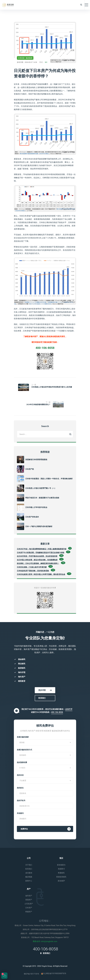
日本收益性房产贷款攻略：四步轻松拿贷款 (33, 571)
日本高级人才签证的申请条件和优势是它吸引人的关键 (52, 387)
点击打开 (69, 709)
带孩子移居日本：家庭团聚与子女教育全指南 (42, 498)
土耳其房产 (29, 904)
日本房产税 (30, 469)
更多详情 (45, 690)
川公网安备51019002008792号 (54, 973)
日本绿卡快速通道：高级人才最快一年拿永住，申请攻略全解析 (49, 479)
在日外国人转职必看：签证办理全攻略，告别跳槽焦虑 (37, 560)
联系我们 (42, 698)
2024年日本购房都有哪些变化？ (38, 404)
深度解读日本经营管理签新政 (36, 460)
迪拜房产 (29, 896)
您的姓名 (20, 788)
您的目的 (20, 775)
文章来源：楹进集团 (25, 58)
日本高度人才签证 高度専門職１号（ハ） (41, 488)
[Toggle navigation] (86, 5)
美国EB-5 (61, 869)
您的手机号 (21, 800)
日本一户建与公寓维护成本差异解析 (39, 526)
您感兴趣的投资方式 (24, 750)
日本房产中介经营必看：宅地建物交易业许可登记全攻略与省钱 (41, 553)
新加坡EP (61, 881)
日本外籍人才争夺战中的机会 (36, 507)
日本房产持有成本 (32, 517)
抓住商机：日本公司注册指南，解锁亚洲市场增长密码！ (38, 563)
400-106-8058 (57, 712)
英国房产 (29, 900)
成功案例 (29, 873)
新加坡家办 (61, 865)
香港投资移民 (61, 877)
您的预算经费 (22, 762)
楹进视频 (29, 877)
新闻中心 (29, 881)
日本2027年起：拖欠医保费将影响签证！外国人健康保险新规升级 (42, 549)
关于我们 (29, 865)
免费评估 (46, 829)
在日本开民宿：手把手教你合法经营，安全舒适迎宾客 (37, 556)
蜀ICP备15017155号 (31, 974)
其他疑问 (20, 813)
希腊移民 (61, 873)
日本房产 (29, 908)
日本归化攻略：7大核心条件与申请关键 (32, 567)
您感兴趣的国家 (23, 737)
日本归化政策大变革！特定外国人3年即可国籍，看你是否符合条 (41, 574)
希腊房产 (29, 912)
